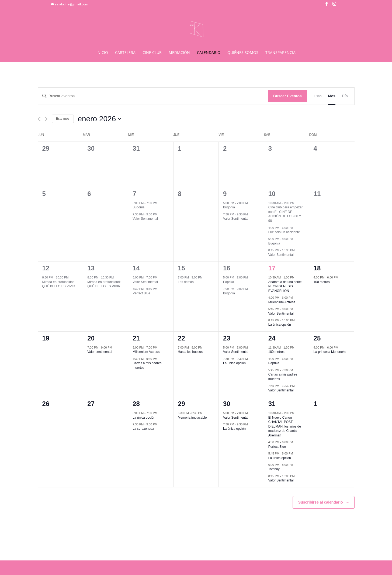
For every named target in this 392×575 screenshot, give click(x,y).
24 (272, 338)
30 (227, 404)
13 (91, 268)
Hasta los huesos (190, 352)
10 (272, 194)
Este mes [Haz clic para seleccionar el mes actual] (63, 119)
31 (272, 404)
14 (136, 268)
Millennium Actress (282, 302)
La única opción (280, 325)
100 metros (322, 282)
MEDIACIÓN (179, 53)
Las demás (186, 282)
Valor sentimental (100, 352)
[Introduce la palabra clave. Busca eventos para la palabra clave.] (153, 96)
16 (227, 268)
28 (136, 404)
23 (227, 338)
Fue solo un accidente (284, 232)
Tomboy (274, 469)
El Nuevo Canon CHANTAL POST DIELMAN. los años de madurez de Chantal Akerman (285, 426)
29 (181, 404)
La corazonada (143, 429)
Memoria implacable (192, 418)
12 (46, 268)
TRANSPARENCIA (280, 53)
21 (136, 338)
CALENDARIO (209, 53)
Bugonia (138, 207)
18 (317, 268)
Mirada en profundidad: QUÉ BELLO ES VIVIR (59, 284)
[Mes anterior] (39, 119)
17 (272, 268)
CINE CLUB (152, 53)
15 (181, 268)
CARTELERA (125, 53)
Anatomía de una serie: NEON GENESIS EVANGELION (285, 286)
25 (317, 338)
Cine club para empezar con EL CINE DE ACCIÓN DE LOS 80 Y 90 (285, 214)
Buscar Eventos (287, 96)
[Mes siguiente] (46, 119)
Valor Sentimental (145, 219)
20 (91, 338)
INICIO (102, 53)
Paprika (229, 282)
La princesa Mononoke (330, 352)
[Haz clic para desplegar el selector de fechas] (100, 119)
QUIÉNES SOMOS (243, 53)
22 (181, 338)
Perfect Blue (141, 293)
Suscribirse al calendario (321, 502)
